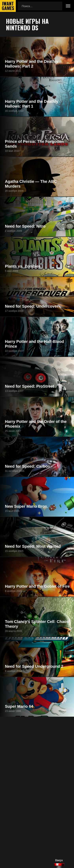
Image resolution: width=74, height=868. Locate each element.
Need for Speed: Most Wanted (33, 546)
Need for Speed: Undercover (32, 306)
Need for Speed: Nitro (25, 226)
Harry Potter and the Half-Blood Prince (34, 344)
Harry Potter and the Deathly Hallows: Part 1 (32, 104)
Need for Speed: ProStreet (30, 386)
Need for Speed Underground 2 (34, 666)
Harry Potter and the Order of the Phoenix (36, 424)
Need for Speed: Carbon (28, 466)
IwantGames (8, 6)
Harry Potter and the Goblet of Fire (37, 586)
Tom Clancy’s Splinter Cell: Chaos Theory (37, 624)
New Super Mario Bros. (27, 506)
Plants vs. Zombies (23, 266)
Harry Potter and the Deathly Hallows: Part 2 (32, 64)
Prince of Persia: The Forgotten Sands (34, 144)
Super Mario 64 (19, 706)
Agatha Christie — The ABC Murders (31, 184)
